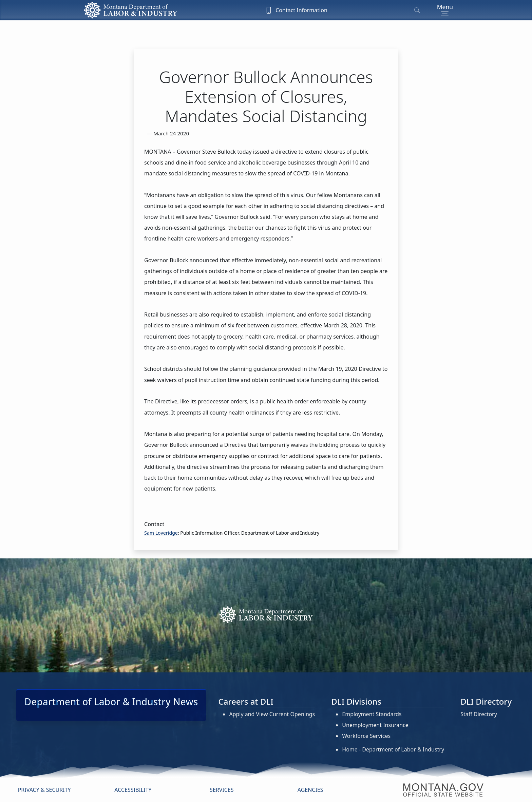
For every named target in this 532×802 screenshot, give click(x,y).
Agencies (310, 790)
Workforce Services (366, 736)
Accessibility (133, 790)
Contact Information (296, 10)
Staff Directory (479, 714)
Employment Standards (372, 714)
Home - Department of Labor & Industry (393, 749)
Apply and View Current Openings (272, 714)
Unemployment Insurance (375, 725)
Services (222, 790)
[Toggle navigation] (445, 10)
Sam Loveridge (161, 533)
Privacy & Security (44, 790)
